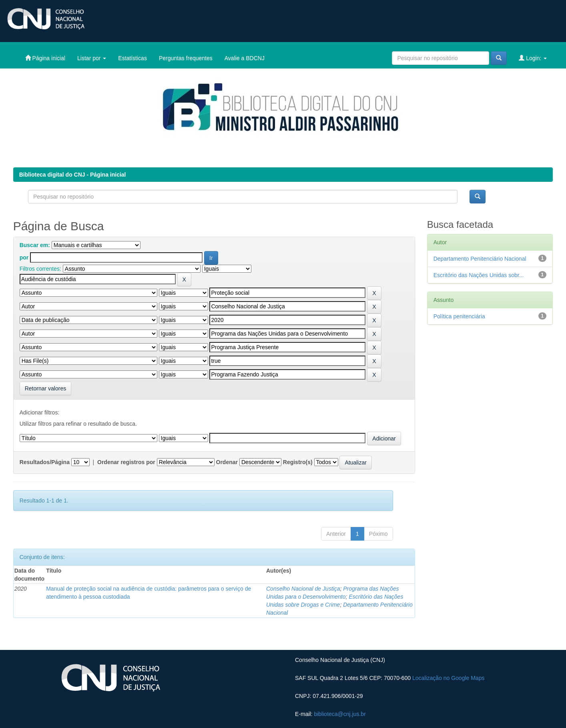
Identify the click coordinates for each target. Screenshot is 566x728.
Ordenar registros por (126, 462)
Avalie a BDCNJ (245, 58)
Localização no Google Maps (449, 678)
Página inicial (45, 58)
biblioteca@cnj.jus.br (340, 714)
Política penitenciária (459, 316)
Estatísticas (132, 58)
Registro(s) (298, 462)
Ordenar (227, 462)
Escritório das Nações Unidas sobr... (479, 275)
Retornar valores (46, 388)
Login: (533, 58)
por (24, 257)
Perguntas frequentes (186, 58)
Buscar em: (35, 245)
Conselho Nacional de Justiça (303, 589)
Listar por (92, 58)
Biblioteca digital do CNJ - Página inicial (73, 175)
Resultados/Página (45, 462)
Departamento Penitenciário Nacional (480, 259)
